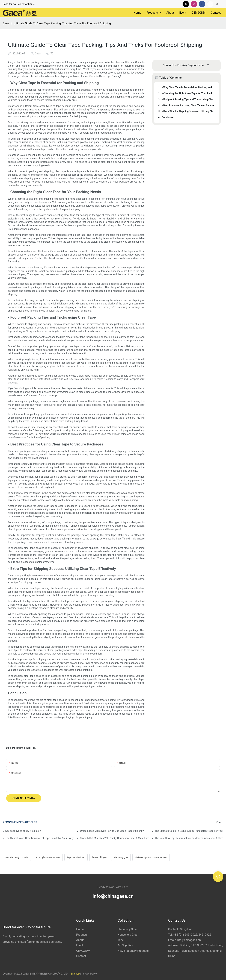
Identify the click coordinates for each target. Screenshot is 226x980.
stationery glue (121, 857)
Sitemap (75, 974)
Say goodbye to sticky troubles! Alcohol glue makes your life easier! (23, 831)
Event (219, 822)
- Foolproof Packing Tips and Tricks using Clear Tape (189, 99)
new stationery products (17, 857)
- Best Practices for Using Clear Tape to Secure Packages (189, 105)
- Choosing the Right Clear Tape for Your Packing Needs (189, 93)
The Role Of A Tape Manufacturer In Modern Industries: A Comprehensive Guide (189, 838)
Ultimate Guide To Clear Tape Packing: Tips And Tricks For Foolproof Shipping (62, 23)
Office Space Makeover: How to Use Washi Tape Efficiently (112, 831)
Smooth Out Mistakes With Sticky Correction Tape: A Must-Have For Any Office (114, 838)
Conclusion (168, 118)
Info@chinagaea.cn (113, 896)
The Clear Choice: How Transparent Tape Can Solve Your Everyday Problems (40, 838)
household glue (99, 857)
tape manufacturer (76, 857)
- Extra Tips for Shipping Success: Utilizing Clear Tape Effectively (189, 112)
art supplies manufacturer (48, 857)
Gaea (6, 23)
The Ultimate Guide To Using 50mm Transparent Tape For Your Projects (189, 831)
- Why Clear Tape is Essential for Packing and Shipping (189, 87)
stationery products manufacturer (151, 857)
